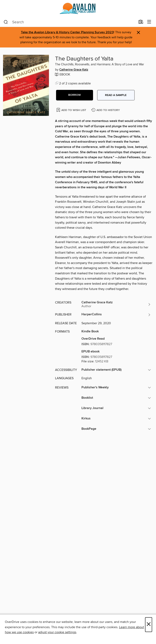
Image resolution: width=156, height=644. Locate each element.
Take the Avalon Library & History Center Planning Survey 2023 (67, 32)
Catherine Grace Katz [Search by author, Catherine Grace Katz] (74, 70)
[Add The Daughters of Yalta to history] (106, 110)
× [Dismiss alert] (138, 33)
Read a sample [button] (116, 95)
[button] (75, 95)
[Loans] (141, 23)
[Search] (6, 22)
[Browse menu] (149, 22)
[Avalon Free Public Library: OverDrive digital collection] (78, 9)
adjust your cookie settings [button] (57, 632)
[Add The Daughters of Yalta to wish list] (72, 110)
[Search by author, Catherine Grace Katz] (116, 304)
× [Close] (149, 625)
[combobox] (70, 22)
